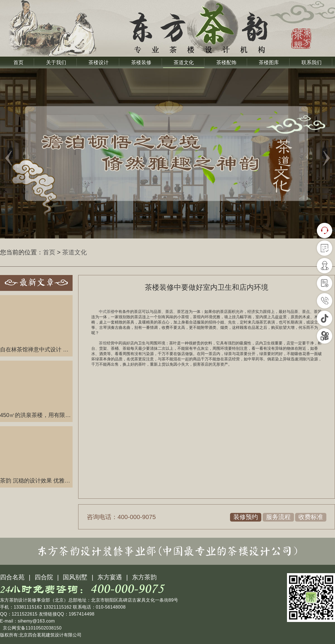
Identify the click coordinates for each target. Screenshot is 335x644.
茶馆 (103, 343)
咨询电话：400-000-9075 (121, 517)
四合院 (44, 577)
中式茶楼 (107, 312)
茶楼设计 (99, 62)
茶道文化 (184, 62)
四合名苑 (12, 577)
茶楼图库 (269, 62)
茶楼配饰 (226, 62)
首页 (18, 62)
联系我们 (312, 62)
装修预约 (246, 517)
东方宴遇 (110, 577)
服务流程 (278, 517)
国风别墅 (75, 577)
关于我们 (56, 62)
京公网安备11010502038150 (31, 628)
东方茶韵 (144, 577)
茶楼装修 (141, 62)
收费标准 (311, 517)
